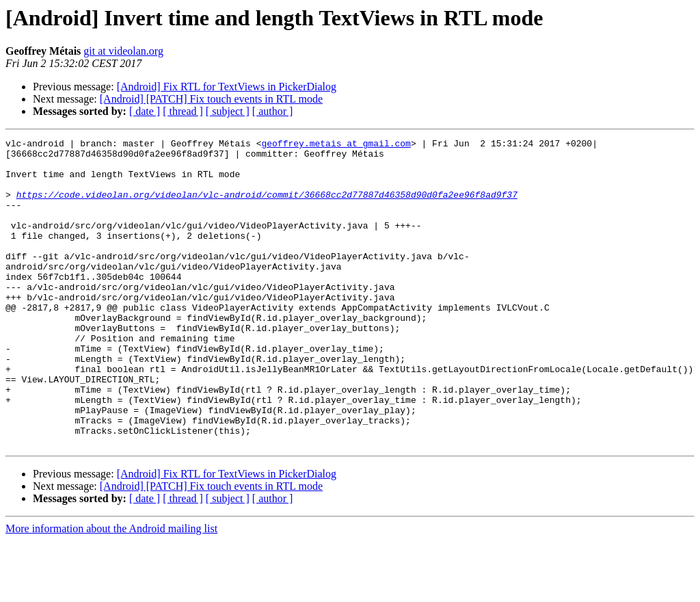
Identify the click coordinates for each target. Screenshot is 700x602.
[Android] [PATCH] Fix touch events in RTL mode (211, 99)
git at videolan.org (123, 51)
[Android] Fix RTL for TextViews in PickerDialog (227, 87)
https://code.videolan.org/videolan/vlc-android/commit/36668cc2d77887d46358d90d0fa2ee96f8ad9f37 (267, 207)
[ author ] (273, 111)
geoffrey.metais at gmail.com (336, 145)
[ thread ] (183, 111)
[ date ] (145, 111)
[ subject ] (228, 111)
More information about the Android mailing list (111, 590)
